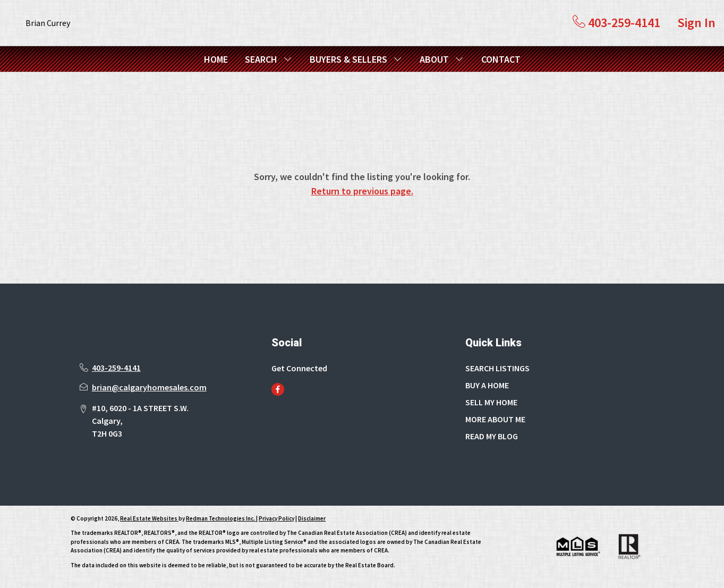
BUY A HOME (487, 385)
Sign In (696, 23)
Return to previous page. (362, 191)
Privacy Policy (276, 518)
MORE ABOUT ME (495, 419)
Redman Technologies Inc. (221, 518)
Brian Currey (48, 23)
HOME (216, 59)
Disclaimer (312, 518)
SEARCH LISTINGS (497, 368)
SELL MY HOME (491, 402)
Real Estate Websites (149, 518)
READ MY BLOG (492, 436)
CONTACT (501, 59)
